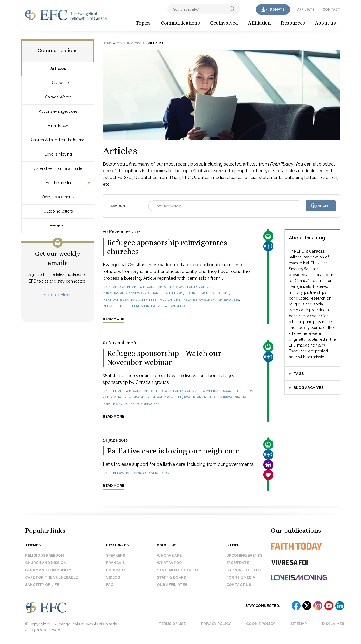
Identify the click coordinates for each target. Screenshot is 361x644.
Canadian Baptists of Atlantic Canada (179, 287)
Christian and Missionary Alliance (133, 293)
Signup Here (58, 294)
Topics (143, 23)
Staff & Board (172, 577)
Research (58, 225)
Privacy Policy (216, 624)
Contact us (239, 585)
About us (325, 23)
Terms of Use (172, 624)
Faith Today (58, 126)
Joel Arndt (220, 293)
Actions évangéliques (58, 111)
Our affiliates (172, 585)
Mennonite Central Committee (130, 300)
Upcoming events (244, 555)
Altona (119, 287)
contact (331, 10)
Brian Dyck (136, 287)
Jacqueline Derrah (239, 391)
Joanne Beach (197, 293)
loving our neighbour (150, 473)
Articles (58, 69)
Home (107, 44)
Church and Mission (46, 563)
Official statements (58, 197)
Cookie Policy (261, 624)
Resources (293, 23)
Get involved (224, 23)
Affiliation (259, 23)
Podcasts (116, 570)
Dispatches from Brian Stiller (58, 168)
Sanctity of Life (42, 585)
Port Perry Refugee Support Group (215, 397)
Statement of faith (177, 570)
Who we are (169, 555)
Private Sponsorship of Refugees (211, 300)
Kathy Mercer (115, 397)
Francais (115, 563)
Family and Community (48, 570)
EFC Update (58, 83)
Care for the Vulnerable (52, 577)
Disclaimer (333, 624)
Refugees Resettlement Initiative (132, 306)
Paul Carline (169, 300)
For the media (58, 183)
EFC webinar (210, 391)
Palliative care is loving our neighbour (173, 451)
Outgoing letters (58, 211)
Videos (113, 577)
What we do (169, 563)
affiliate (306, 10)
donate (277, 10)
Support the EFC (244, 570)
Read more (114, 319)
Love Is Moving (58, 154)
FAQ (110, 585)
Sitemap (299, 624)
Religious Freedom (45, 555)
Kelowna (121, 473)
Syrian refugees (178, 306)
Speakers (116, 555)
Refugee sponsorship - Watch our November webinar (164, 358)
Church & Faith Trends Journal (58, 140)
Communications (180, 23)
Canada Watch (58, 97)
